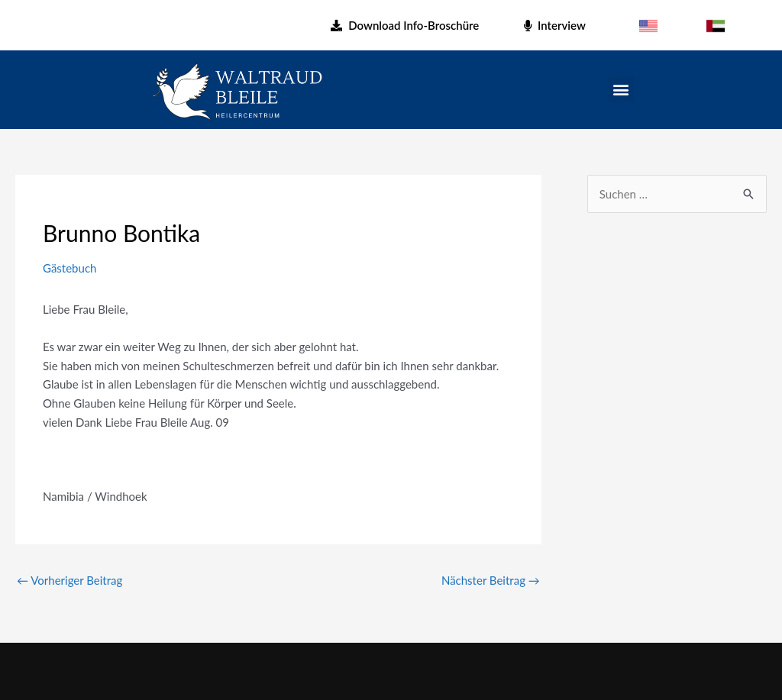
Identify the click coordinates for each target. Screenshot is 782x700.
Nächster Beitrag (491, 580)
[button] (621, 90)
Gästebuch (69, 268)
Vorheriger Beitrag (69, 580)
